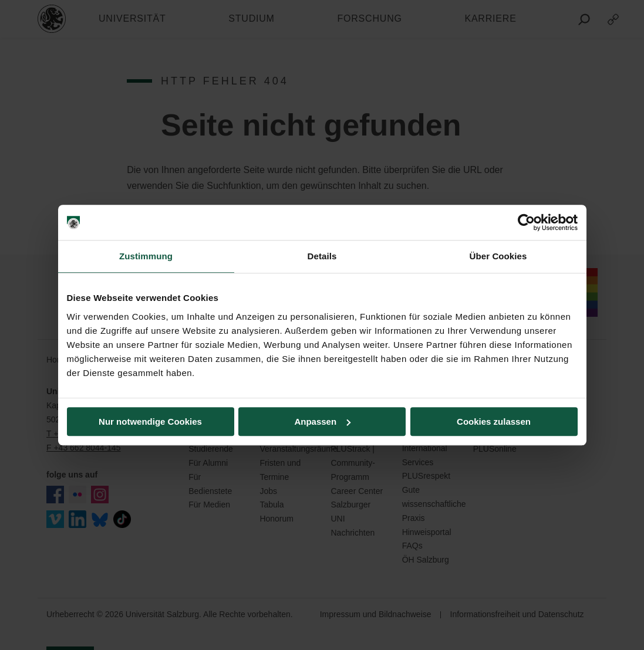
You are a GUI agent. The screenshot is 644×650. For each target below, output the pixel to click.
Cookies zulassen (494, 422)
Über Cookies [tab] (498, 256)
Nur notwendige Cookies (150, 422)
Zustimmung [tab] (146, 256)
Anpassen (322, 422)
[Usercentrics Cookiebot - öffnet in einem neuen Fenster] (526, 222)
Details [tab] (322, 256)
